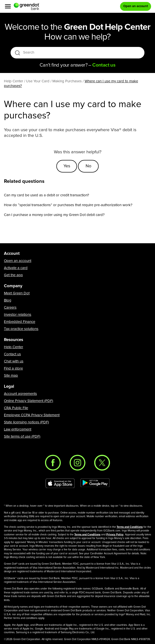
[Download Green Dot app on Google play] (95, 483)
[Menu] (8, 6)
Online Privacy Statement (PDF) (29, 401)
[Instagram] (77, 463)
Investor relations (18, 315)
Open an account (18, 261)
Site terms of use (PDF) (22, 436)
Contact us (12, 354)
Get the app (13, 275)
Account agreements (20, 394)
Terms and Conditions (130, 527)
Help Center (14, 347)
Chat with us (14, 361)
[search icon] (17, 53)
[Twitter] (102, 463)
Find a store (13, 368)
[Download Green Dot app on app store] (60, 483)
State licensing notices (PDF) (26, 422)
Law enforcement (18, 429)
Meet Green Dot (17, 293)
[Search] (78, 53)
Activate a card (16, 268)
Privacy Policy (115, 535)
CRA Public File (16, 408)
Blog (8, 300)
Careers (10, 308)
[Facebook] (53, 463)
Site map (11, 376)
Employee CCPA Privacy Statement (32, 415)
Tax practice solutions (21, 329)
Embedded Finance (20, 322)
